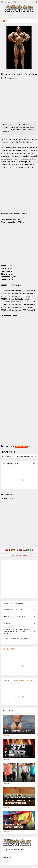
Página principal (7, 858)
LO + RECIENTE (9, 649)
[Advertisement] (19, 15)
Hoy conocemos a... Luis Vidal (19, 731)
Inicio (2, 71)
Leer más (6, 735)
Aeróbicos (10, 779)
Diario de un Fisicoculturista (19, 556)
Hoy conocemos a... (11, 71)
